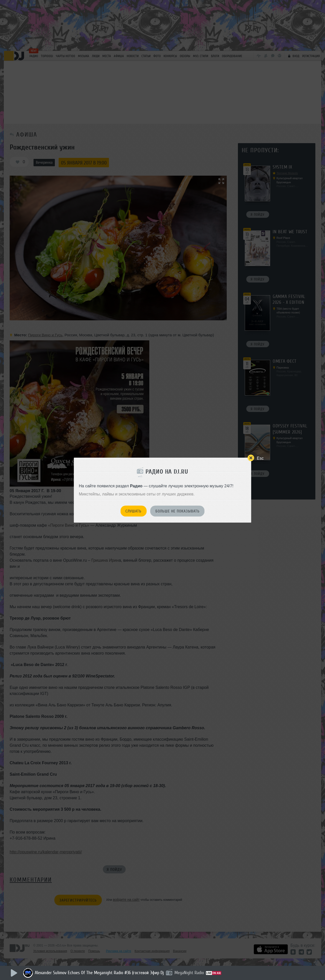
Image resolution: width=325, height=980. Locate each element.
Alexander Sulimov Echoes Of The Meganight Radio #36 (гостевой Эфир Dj (99, 973)
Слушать (133, 511)
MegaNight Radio (189, 973)
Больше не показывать (177, 511)
